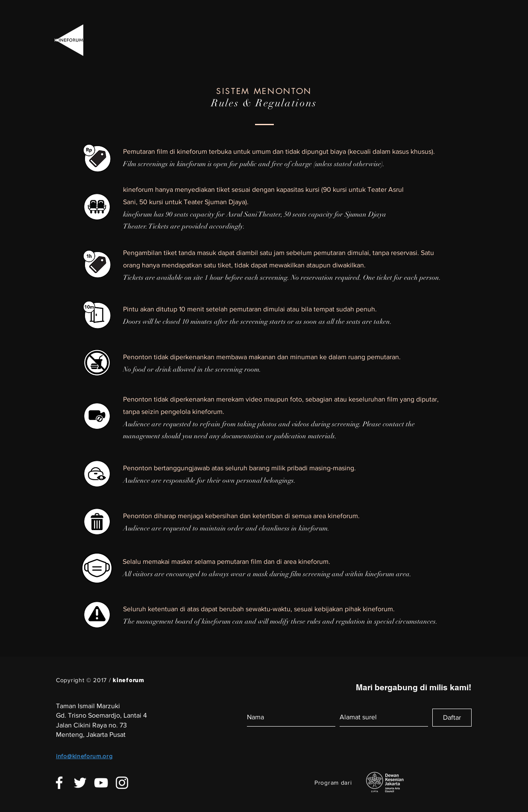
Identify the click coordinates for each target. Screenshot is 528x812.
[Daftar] (452, 718)
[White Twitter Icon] (80, 783)
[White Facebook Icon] (59, 783)
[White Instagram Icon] (122, 783)
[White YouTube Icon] (101, 783)
